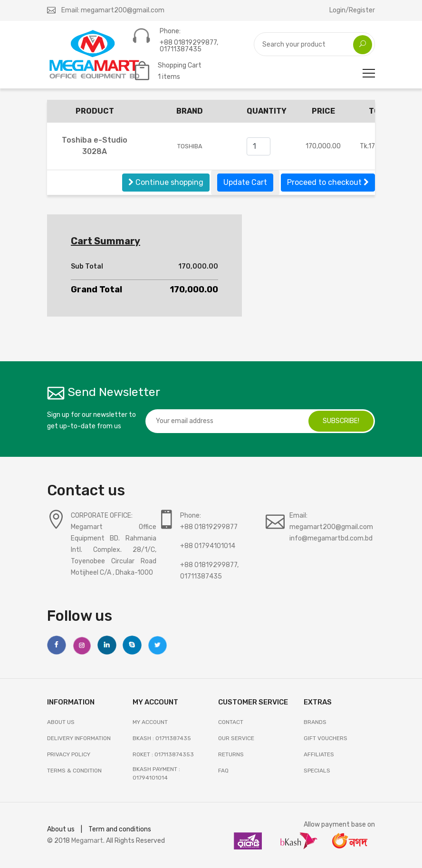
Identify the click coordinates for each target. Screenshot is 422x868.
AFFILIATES (319, 754)
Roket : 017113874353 (163, 754)
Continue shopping (166, 182)
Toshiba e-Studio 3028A (95, 146)
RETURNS (231, 754)
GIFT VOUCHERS (326, 738)
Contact (231, 722)
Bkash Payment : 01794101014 (156, 773)
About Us (61, 722)
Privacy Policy (69, 754)
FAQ (223, 771)
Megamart (87, 841)
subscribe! (341, 421)
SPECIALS (317, 771)
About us (61, 829)
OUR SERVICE (236, 738)
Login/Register (352, 10)
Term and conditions (120, 829)
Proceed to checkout (328, 182)
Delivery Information (79, 738)
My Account (150, 722)
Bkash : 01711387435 (162, 738)
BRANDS (315, 722)
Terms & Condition (74, 771)
